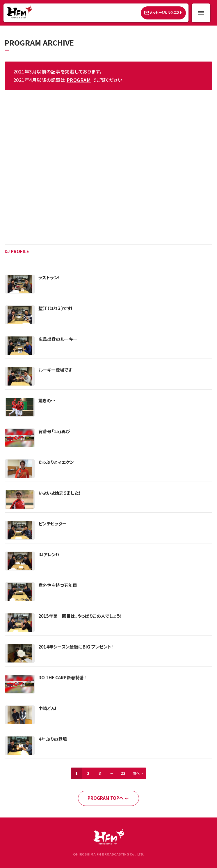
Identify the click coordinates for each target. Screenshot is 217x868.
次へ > (138, 773)
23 (123, 773)
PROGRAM (79, 80)
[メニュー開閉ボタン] (201, 13)
